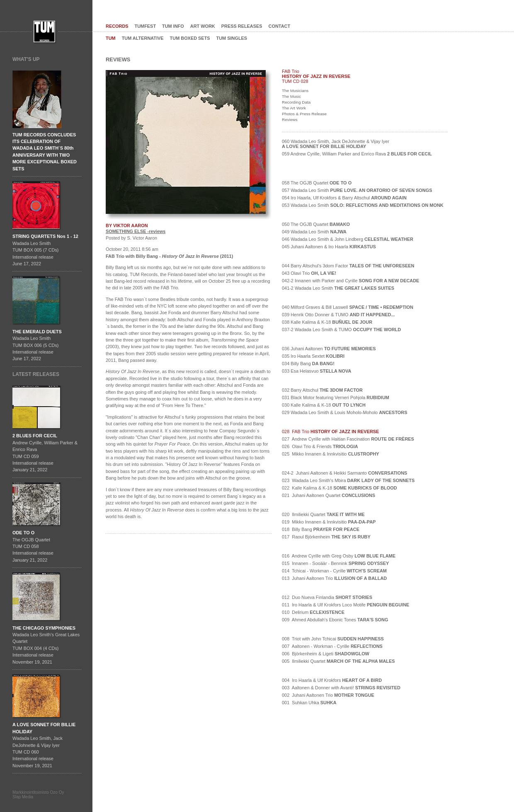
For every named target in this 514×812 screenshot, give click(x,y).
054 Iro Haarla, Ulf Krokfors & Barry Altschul (344, 198)
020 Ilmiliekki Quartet (323, 514)
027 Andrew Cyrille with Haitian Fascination (348, 439)
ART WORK (203, 26)
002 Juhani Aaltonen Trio (328, 695)
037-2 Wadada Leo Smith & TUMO (341, 330)
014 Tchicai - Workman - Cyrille (334, 571)
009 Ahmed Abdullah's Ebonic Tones (335, 620)
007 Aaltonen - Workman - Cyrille (332, 646)
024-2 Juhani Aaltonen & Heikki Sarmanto (344, 473)
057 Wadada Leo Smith (357, 190)
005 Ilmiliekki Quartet (338, 661)
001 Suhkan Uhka (309, 703)
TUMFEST (145, 26)
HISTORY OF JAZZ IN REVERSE (316, 76)
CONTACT (280, 26)
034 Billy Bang (308, 364)
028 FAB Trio (330, 431)
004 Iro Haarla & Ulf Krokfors (332, 680)
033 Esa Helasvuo (316, 371)
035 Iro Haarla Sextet (313, 356)
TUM (111, 38)
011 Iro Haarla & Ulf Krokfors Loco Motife (345, 605)
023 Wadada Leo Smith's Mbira (348, 480)
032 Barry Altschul (322, 390)
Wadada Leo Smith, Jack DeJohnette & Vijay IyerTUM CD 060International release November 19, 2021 (44, 745)
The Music (291, 96)
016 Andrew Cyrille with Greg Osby (339, 556)
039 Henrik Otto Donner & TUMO (338, 315)
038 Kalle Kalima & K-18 (327, 322)
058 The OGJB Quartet (317, 183)
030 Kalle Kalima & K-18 (324, 405)
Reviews (290, 120)
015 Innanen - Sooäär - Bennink (335, 563)
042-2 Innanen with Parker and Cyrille (350, 281)
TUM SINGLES (232, 38)
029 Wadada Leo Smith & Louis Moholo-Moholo (345, 412)
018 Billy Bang (321, 529)
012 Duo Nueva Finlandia (327, 597)
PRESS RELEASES (242, 26)
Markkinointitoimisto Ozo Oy (38, 792)
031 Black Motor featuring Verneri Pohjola (336, 398)
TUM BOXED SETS (190, 38)
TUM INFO (173, 26)
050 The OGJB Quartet (316, 224)
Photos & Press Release (304, 114)
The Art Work (294, 108)
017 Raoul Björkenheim (326, 537)
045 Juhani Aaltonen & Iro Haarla (329, 247)
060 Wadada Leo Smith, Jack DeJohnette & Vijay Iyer (336, 144)
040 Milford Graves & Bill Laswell (348, 307)
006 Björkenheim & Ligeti (326, 654)
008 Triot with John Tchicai (333, 639)
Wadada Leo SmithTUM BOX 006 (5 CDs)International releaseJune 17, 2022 (37, 345)
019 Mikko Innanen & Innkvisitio (329, 522)
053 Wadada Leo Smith (363, 205)
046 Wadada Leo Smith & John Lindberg (348, 239)
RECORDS (117, 26)
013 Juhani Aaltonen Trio (334, 578)
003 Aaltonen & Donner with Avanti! (341, 688)
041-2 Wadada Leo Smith (338, 288)
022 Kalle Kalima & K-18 (339, 488)
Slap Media (23, 797)
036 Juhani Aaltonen (329, 349)
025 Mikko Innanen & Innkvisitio (331, 454)
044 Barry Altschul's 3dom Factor (348, 266)
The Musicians (295, 91)
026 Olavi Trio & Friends (320, 446)
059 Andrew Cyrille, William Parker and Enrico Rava (357, 154)
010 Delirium (313, 612)
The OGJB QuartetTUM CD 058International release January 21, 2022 (33, 546)
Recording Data (296, 102)
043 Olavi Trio (309, 273)
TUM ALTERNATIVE (143, 38)
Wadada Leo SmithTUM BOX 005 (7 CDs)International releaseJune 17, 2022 (45, 250)
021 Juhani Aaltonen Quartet (329, 495)
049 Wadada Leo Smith (314, 232)
